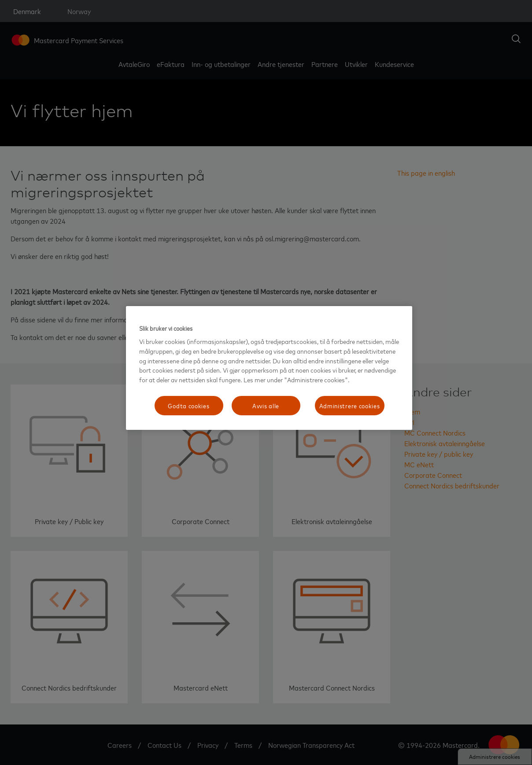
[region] (269, 368)
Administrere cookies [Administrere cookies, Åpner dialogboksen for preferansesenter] (350, 405)
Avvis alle (266, 405)
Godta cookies (188, 405)
